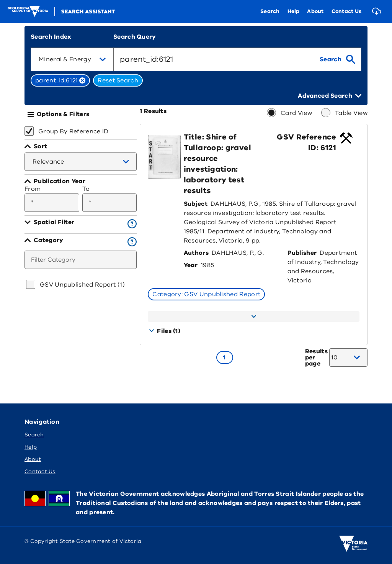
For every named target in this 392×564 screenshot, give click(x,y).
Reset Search (118, 80)
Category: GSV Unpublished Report (206, 294)
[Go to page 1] (225, 357)
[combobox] (72, 59)
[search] (337, 59)
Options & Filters (63, 114)
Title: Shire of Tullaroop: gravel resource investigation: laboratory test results (217, 164)
